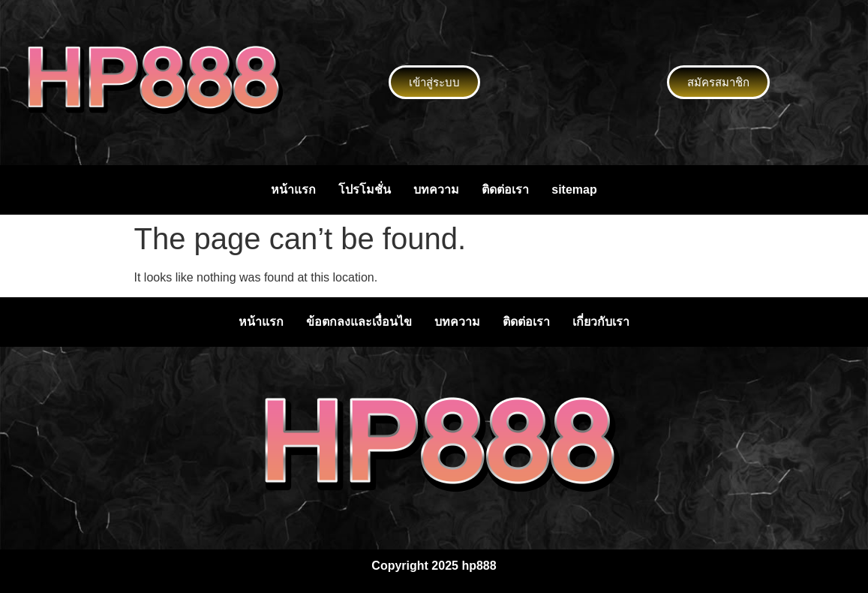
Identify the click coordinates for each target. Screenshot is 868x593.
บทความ (436, 190)
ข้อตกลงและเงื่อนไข (359, 322)
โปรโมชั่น (365, 190)
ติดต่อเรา (505, 190)
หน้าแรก (293, 190)
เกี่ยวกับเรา (601, 322)
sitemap (574, 190)
